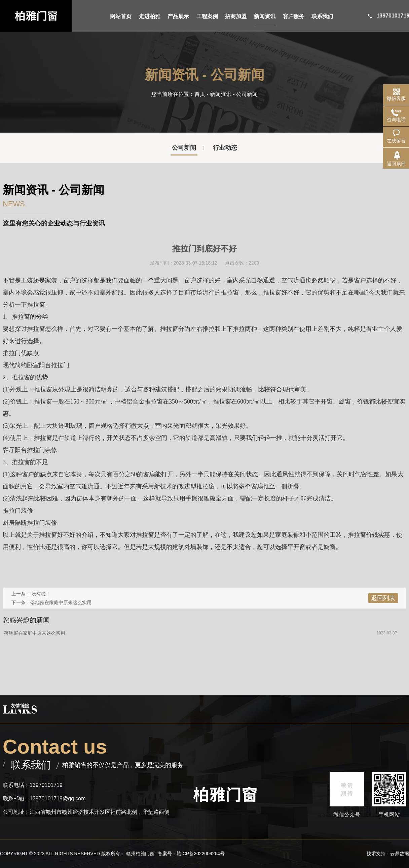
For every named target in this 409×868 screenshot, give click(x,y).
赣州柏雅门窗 (140, 854)
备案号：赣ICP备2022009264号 (191, 854)
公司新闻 (184, 148)
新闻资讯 (221, 94)
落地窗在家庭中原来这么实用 (61, 602)
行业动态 (225, 148)
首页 (200, 94)
